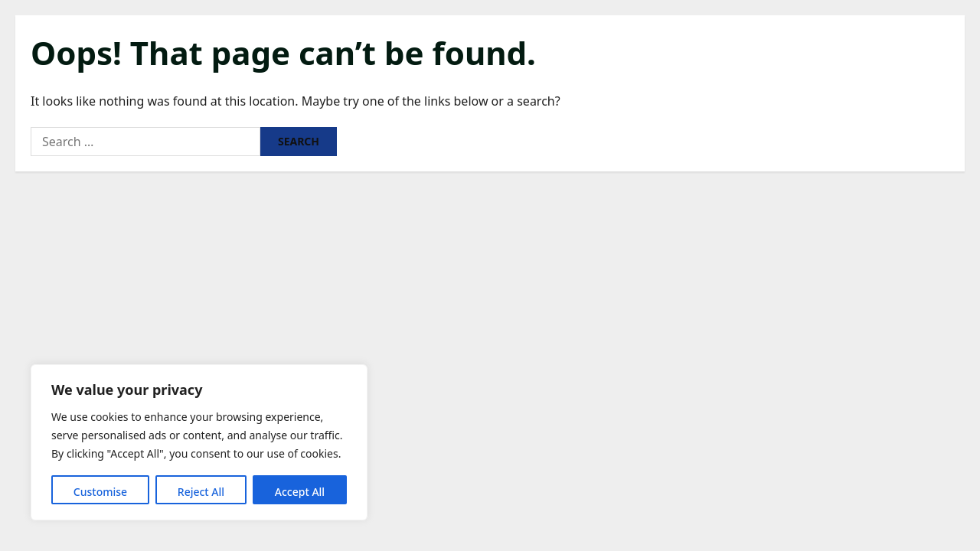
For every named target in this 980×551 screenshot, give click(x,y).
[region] (199, 442)
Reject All (201, 492)
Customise (100, 492)
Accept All (300, 492)
